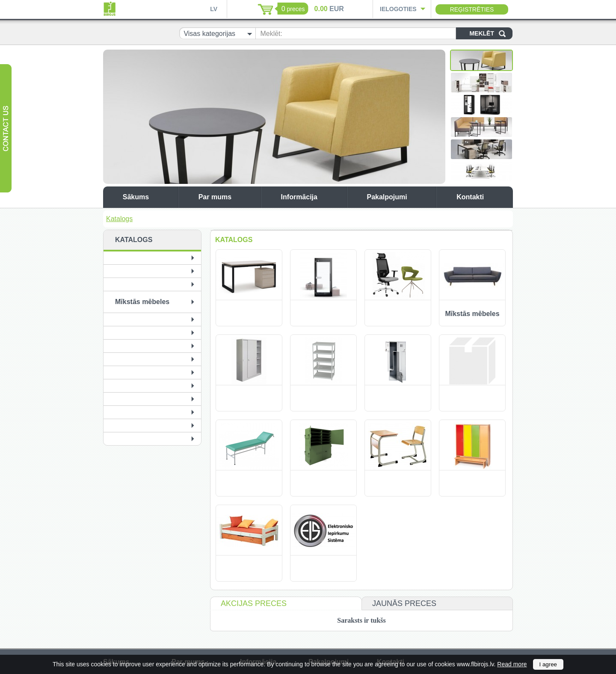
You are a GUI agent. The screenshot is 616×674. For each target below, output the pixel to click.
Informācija (312, 197)
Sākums (148, 197)
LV (214, 9)
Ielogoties (398, 9)
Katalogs (119, 219)
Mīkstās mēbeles (142, 302)
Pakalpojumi (399, 197)
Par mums (227, 197)
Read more (512, 664)
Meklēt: (271, 34)
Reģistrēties (472, 9)
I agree (548, 664)
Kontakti (483, 197)
